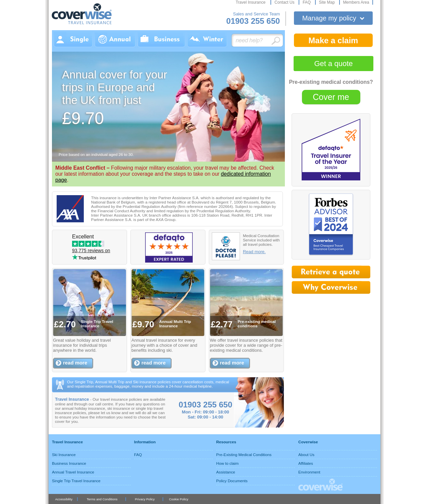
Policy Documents (232, 481)
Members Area (356, 2)
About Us (306, 455)
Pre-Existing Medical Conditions (244, 455)
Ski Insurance (64, 455)
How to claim (227, 463)
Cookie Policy (178, 499)
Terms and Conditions (102, 499)
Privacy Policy (145, 499)
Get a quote (334, 64)
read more (75, 363)
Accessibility (64, 499)
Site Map (327, 2)
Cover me (331, 97)
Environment (309, 472)
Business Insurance (69, 463)
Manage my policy (333, 18)
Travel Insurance (251, 2)
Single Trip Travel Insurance (76, 481)
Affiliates (306, 463)
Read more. (254, 252)
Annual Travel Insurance (73, 472)
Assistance (226, 472)
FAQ (307, 2)
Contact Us (285, 2)
